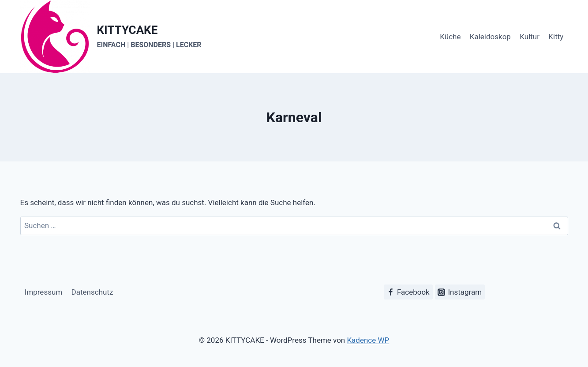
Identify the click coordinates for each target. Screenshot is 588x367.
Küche (450, 37)
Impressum (44, 292)
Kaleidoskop (490, 37)
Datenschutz (92, 292)
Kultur (530, 37)
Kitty (556, 37)
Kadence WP (368, 340)
